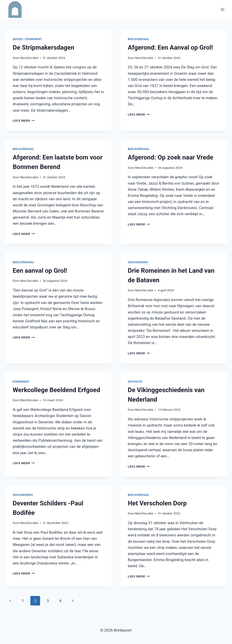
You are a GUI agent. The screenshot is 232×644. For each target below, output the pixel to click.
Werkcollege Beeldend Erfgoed (56, 390)
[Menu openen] (222, 9)
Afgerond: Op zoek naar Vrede (170, 157)
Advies (18, 39)
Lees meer (24, 121)
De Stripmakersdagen (43, 47)
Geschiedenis (138, 262)
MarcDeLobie (29, 58)
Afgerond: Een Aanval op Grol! (170, 47)
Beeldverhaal (139, 39)
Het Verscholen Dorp (157, 503)
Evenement (34, 39)
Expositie (135, 382)
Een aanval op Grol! (40, 271)
